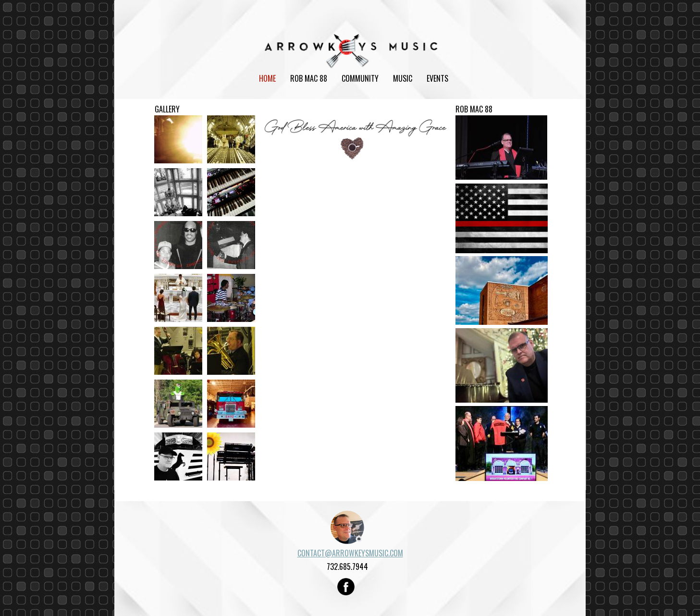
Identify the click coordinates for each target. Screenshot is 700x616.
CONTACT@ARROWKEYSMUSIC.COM (350, 553)
